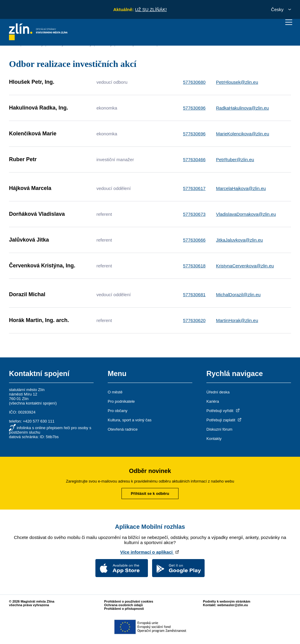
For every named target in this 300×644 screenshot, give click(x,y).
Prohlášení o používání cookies (129, 601)
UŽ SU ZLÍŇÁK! (151, 9)
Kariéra (213, 401)
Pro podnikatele (121, 401)
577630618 (194, 266)
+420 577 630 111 (39, 421)
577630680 (194, 82)
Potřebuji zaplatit (224, 420)
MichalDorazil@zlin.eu (238, 295)
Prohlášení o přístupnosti (124, 609)
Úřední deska (218, 392)
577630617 (194, 188)
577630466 (194, 159)
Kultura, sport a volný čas (130, 420)
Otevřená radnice (123, 429)
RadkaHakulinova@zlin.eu (242, 108)
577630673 (194, 214)
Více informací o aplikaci (150, 552)
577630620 (194, 320)
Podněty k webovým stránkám (227, 601)
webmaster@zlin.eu (232, 605)
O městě (115, 392)
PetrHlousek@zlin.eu (237, 82)
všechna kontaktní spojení (33, 403)
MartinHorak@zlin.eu (237, 320)
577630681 (194, 295)
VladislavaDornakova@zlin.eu (246, 214)
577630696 (194, 108)
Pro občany (118, 411)
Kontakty (214, 439)
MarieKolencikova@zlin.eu (243, 134)
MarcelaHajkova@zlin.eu (241, 188)
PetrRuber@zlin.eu (235, 159)
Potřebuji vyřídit (223, 411)
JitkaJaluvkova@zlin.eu (239, 240)
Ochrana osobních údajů (123, 605)
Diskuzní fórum (219, 429)
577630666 (194, 240)
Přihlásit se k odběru (150, 494)
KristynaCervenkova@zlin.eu (245, 266)
